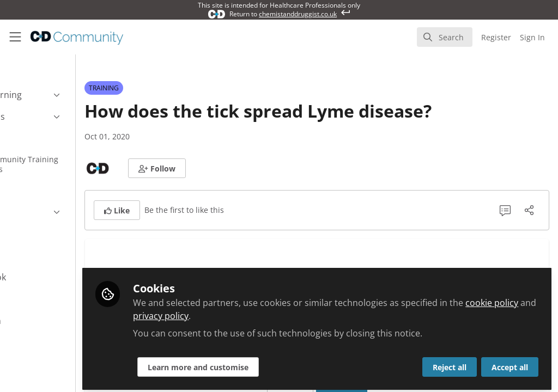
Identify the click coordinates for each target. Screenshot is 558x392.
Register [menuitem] (496, 37)
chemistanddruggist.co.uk (298, 14)
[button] (221, 168)
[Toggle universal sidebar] (15, 37)
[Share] (529, 210)
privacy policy (298, 311)
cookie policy (223, 311)
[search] (445, 37)
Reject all (450, 363)
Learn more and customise (262, 363)
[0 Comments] (505, 210)
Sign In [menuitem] (532, 37)
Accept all (510, 363)
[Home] (77, 37)
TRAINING (168, 88)
